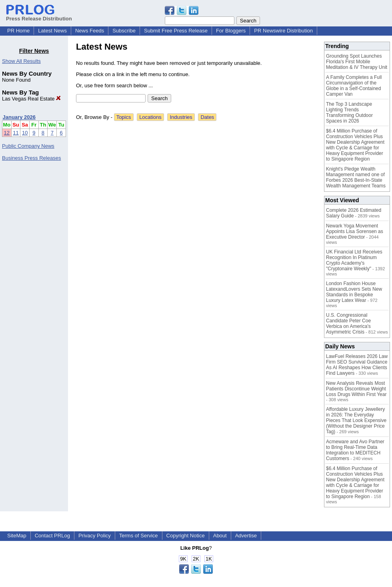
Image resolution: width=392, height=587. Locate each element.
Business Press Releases (31, 158)
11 (16, 133)
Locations (150, 117)
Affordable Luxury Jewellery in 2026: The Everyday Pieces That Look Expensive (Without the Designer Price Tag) (356, 420)
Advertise (246, 536)
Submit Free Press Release (176, 31)
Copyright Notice (186, 536)
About (220, 536)
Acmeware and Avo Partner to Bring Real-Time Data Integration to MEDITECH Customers (355, 450)
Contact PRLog (52, 536)
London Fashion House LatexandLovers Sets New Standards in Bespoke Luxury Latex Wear (354, 292)
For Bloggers (231, 31)
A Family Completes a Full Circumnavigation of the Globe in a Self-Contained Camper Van (354, 86)
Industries (181, 117)
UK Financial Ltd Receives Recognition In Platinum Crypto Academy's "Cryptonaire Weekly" (354, 260)
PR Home (18, 31)
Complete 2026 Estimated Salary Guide (354, 213)
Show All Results (21, 61)
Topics (124, 117)
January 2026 (19, 117)
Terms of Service (139, 536)
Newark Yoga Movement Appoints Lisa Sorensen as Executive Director (355, 231)
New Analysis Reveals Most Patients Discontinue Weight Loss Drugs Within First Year (356, 389)
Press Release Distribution (39, 16)
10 (25, 133)
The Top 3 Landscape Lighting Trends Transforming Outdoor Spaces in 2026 (349, 113)
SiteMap (17, 536)
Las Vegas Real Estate (31, 99)
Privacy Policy (95, 536)
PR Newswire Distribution (283, 31)
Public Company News (28, 146)
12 (7, 133)
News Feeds (90, 31)
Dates (207, 117)
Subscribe (124, 31)
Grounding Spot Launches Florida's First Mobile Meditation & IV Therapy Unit (357, 62)
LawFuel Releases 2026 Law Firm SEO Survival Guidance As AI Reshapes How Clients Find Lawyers (357, 365)
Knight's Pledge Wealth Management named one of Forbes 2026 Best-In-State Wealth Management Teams (356, 177)
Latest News (52, 31)
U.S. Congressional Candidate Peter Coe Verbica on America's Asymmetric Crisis (348, 324)
